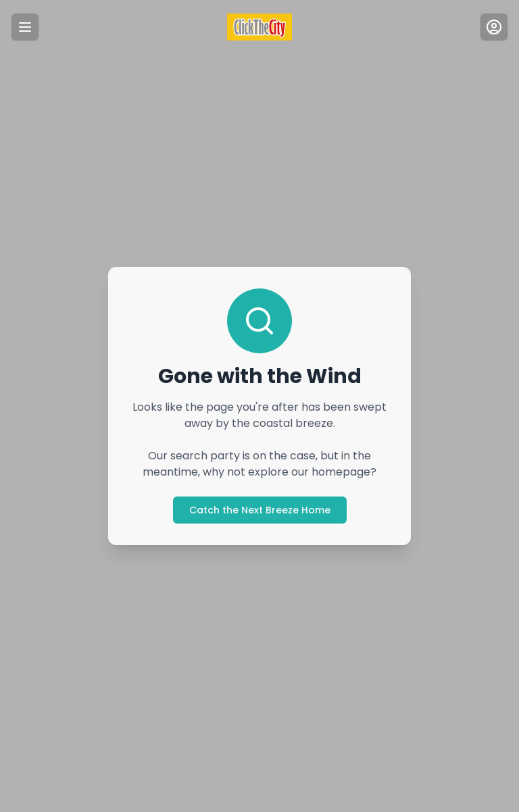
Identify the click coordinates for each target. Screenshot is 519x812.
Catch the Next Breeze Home (260, 510)
